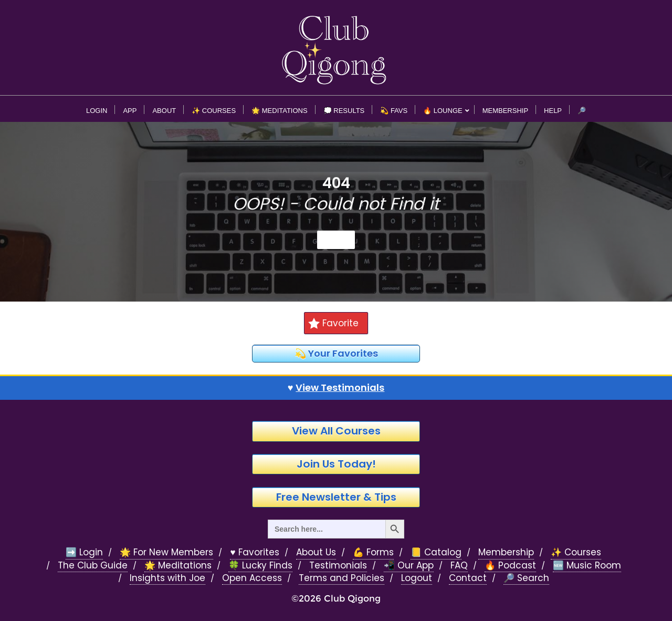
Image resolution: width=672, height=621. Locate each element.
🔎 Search (526, 578)
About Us (316, 552)
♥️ (336, 388)
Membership (506, 552)
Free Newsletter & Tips (336, 497)
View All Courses (336, 431)
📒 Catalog (436, 552)
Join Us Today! (336, 464)
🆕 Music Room (587, 566)
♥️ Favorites (254, 552)
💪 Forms (373, 552)
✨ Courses (576, 552)
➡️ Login (84, 552)
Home (336, 240)
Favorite (333, 323)
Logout (417, 578)
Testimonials (338, 566)
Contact (468, 578)
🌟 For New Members (166, 552)
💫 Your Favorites (336, 353)
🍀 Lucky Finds (260, 566)
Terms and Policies (342, 578)
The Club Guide (93, 566)
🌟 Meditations (178, 566)
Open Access (252, 578)
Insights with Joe (167, 578)
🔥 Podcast (510, 566)
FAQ (459, 566)
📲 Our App (409, 566)
